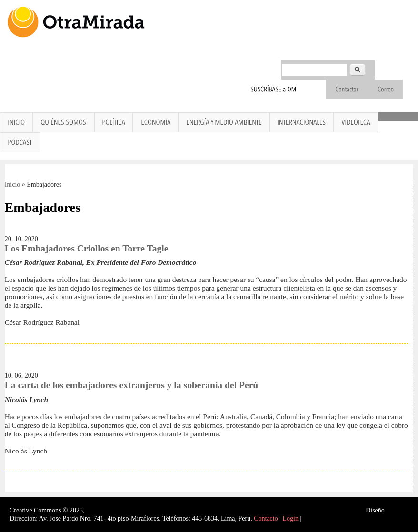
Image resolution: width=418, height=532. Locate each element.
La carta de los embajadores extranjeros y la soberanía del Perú (132, 385)
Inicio (13, 185)
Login (291, 518)
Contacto (266, 518)
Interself (397, 510)
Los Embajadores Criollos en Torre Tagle (87, 248)
